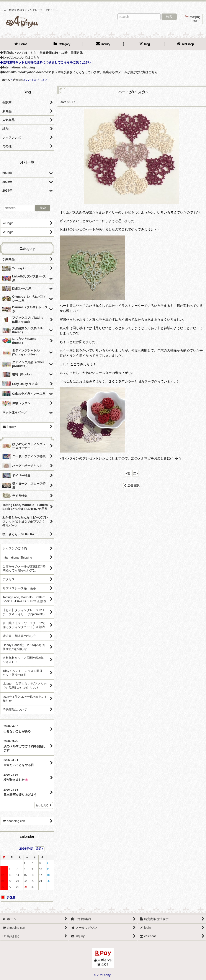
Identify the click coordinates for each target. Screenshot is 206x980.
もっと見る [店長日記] (44, 805)
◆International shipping (17, 67)
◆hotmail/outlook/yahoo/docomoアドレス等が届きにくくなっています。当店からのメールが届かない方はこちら (79, 72)
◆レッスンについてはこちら (20, 58)
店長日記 (132, 486)
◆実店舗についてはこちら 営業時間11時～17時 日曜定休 (41, 53)
